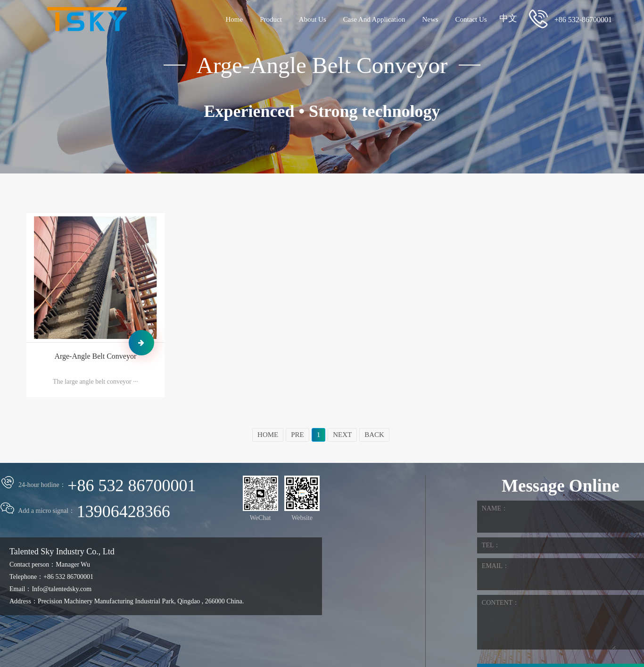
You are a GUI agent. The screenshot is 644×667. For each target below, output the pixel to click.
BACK (374, 435)
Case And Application (374, 19)
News (430, 19)
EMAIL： (495, 566)
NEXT (342, 435)
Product (271, 19)
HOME (268, 435)
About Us (313, 19)
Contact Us (471, 19)
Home (234, 19)
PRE (297, 435)
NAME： (495, 508)
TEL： (491, 545)
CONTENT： (500, 603)
